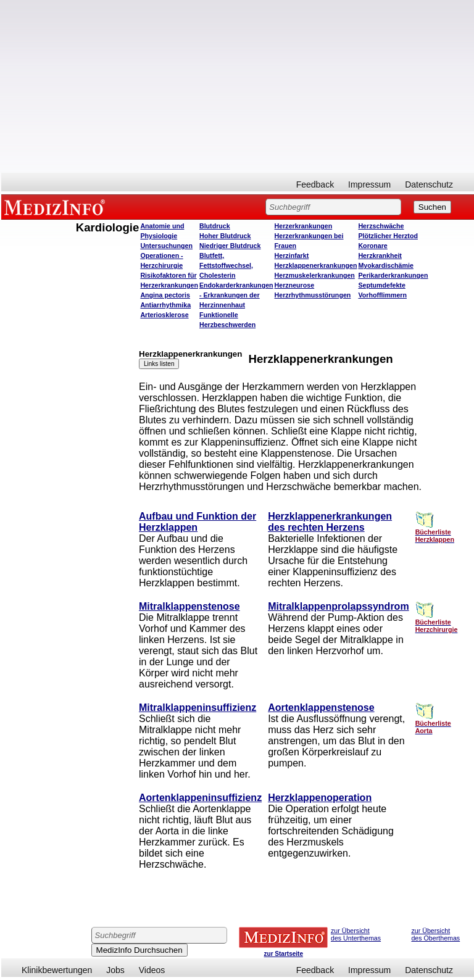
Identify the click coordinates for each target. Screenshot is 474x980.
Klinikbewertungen (57, 970)
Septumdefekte (381, 285)
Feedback (315, 185)
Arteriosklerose (164, 315)
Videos (152, 970)
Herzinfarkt (292, 255)
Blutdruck (215, 226)
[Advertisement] (238, 86)
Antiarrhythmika (165, 305)
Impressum (369, 185)
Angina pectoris (165, 295)
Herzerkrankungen (304, 226)
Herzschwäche (381, 226)
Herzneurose (295, 285)
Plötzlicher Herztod (388, 236)
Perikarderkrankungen (393, 275)
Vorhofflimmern (382, 295)
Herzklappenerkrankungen (316, 265)
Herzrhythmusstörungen (313, 295)
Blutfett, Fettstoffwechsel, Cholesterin (226, 265)
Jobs (115, 970)
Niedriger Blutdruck (230, 246)
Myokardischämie (385, 265)
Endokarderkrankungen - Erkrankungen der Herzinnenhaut (236, 295)
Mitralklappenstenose (189, 606)
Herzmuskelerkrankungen (315, 275)
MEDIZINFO (57, 207)
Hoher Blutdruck (225, 236)
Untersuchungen (166, 246)
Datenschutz (429, 185)
